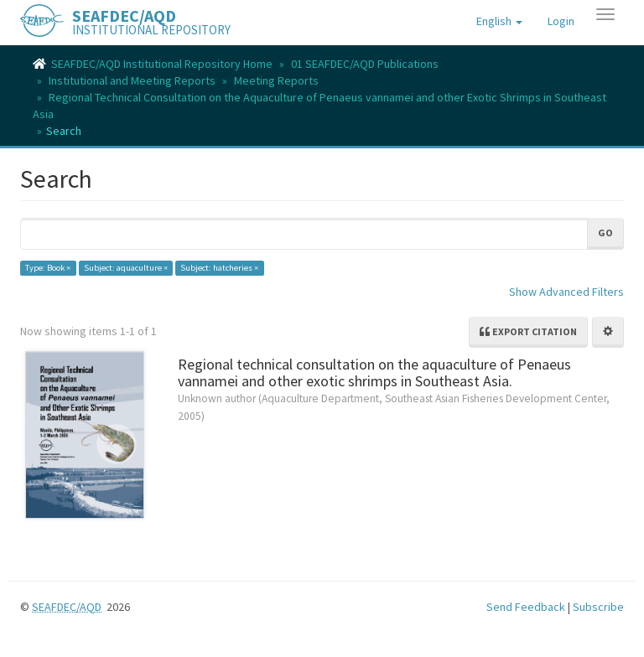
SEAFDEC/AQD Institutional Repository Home (162, 64)
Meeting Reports (276, 80)
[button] (499, 21)
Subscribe (598, 607)
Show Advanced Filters (566, 292)
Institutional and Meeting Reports (132, 80)
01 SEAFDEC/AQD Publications (365, 64)
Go (605, 233)
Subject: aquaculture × (126, 268)
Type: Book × (48, 268)
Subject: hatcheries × (219, 268)
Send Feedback (526, 607)
